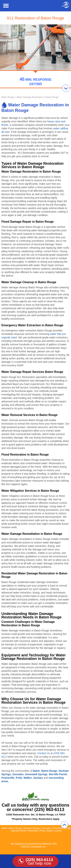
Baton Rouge (8, 97)
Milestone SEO (50, 844)
